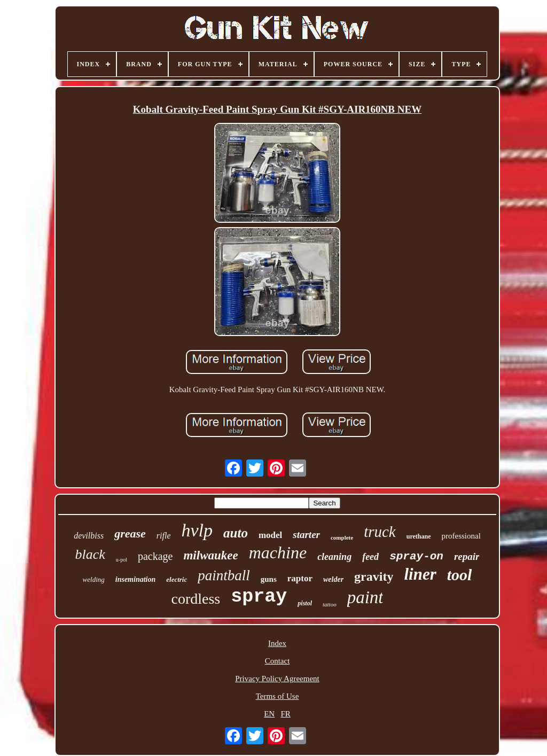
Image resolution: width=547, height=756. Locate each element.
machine (278, 552)
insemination (135, 579)
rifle (164, 536)
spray (259, 597)
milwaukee (210, 555)
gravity (374, 576)
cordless (196, 599)
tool (460, 575)
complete (342, 537)
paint (365, 597)
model (270, 535)
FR (285, 714)
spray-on (416, 556)
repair (467, 556)
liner (420, 574)
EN (269, 714)
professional (461, 536)
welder (333, 579)
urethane (419, 536)
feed (370, 557)
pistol (305, 603)
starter (306, 535)
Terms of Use (278, 696)
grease (130, 533)
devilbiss (89, 536)
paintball (224, 575)
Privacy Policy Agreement (277, 679)
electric (177, 579)
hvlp (197, 530)
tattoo (330, 604)
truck (380, 532)
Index (277, 643)
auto (236, 533)
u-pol (122, 560)
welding (94, 579)
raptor (300, 578)
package (155, 556)
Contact (278, 661)
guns (269, 579)
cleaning (334, 557)
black (90, 554)
